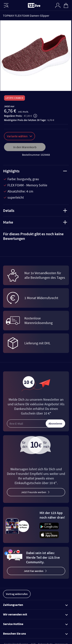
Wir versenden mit (35, 614)
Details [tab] (35, 210)
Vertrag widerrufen (17, 594)
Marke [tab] (35, 222)
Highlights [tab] (35, 171)
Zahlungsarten (35, 605)
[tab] (36, 236)
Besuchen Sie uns (35, 633)
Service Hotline (35, 624)
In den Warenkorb (25, 147)
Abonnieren (55, 424)
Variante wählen (19, 136)
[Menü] (6, 5)
